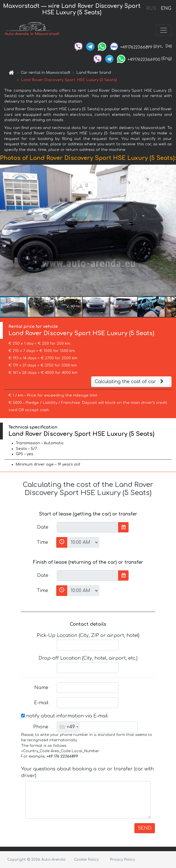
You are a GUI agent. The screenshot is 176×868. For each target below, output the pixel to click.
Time (42, 542)
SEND (145, 828)
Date (43, 527)
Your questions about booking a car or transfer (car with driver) (87, 772)
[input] (88, 527)
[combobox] (68, 727)
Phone (41, 727)
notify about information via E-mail (64, 716)
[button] (171, 230)
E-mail (41, 703)
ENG (166, 8)
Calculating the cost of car (130, 382)
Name (41, 688)
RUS (151, 8)
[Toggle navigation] (164, 30)
